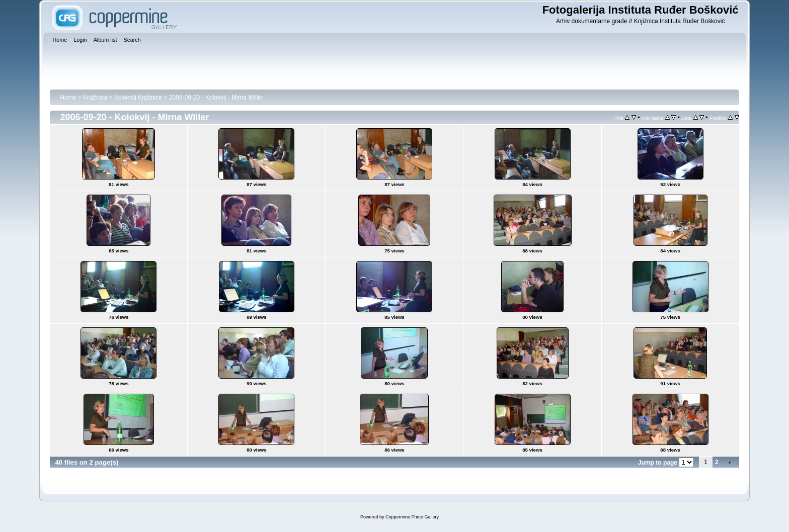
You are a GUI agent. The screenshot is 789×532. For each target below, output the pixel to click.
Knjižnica (95, 98)
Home (68, 98)
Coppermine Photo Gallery (412, 517)
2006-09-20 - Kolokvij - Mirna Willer (216, 98)
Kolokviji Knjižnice (138, 98)
